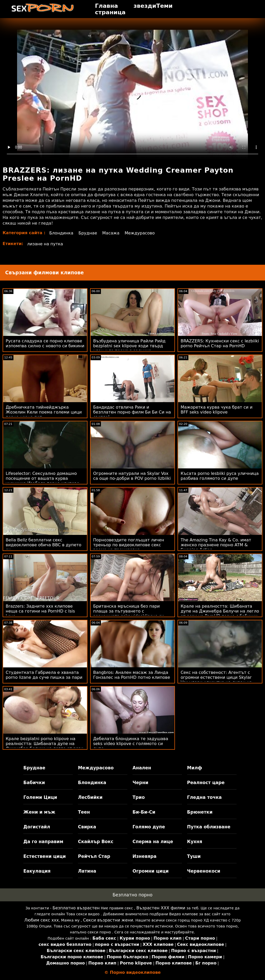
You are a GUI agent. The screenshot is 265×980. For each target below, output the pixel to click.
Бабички (34, 783)
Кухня (195, 842)
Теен (84, 812)
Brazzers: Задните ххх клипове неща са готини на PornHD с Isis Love (40, 611)
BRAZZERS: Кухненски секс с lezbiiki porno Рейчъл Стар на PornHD (220, 343)
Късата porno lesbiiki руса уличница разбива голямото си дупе (220, 476)
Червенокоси (204, 871)
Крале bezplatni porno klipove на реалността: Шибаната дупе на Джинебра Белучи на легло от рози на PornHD (45, 746)
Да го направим (43, 842)
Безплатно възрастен (76, 908)
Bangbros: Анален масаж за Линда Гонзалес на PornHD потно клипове (132, 675)
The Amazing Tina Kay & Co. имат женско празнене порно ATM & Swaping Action (216, 545)
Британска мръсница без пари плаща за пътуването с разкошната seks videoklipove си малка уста (128, 614)
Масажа (111, 233)
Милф (195, 768)
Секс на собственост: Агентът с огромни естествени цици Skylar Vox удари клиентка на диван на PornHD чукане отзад (216, 680)
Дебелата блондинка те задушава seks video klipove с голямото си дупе (131, 744)
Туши (194, 856)
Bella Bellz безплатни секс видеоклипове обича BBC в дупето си (43, 545)
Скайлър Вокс (96, 842)
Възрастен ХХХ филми (161, 908)
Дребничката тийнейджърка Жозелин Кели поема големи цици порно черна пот (44, 412)
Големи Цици (40, 797)
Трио (139, 797)
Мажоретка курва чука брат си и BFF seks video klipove (217, 410)
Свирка (87, 827)
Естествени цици (45, 856)
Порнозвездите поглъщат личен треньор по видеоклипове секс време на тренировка (129, 545)
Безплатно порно (132, 895)
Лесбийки (90, 797)
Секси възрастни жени (108, 920)
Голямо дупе (149, 827)
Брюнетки (200, 812)
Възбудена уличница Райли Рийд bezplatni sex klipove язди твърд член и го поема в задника (129, 346)
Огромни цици (151, 871)
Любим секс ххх (42, 920)
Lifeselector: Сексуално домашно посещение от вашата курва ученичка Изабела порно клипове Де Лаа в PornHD (42, 481)
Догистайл (37, 827)
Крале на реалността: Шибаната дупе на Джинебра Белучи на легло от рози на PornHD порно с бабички (220, 611)
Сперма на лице (153, 842)
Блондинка (61, 233)
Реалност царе (206, 783)
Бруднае (88, 233)
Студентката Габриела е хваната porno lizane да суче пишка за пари (44, 675)
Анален (142, 768)
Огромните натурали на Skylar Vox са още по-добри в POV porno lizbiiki (132, 476)
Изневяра (145, 856)
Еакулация (37, 871)
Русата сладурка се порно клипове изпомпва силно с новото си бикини (45, 343)
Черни (140, 783)
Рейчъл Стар (94, 856)
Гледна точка (204, 797)
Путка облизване (209, 827)
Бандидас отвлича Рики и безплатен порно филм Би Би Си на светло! (132, 412)
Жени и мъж (39, 812)
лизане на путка (45, 244)
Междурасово (139, 233)
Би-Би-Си (144, 812)
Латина (87, 871)
